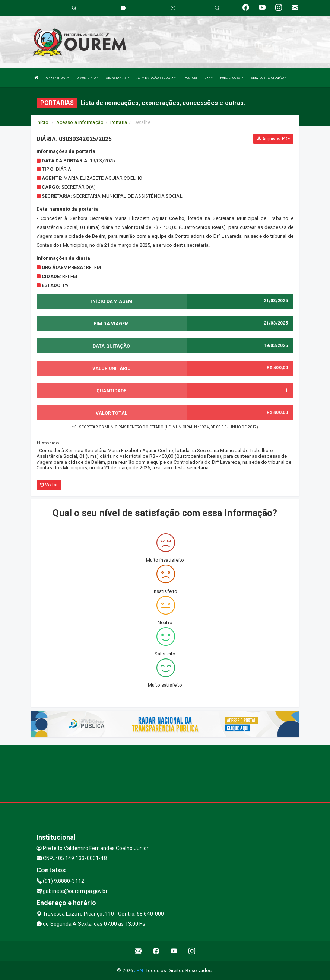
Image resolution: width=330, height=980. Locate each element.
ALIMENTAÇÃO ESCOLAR (156, 78)
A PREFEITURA (57, 78)
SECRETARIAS (118, 78)
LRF (209, 78)
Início (42, 122)
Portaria (119, 122)
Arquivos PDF (273, 139)
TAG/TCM (190, 78)
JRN (139, 971)
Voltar (49, 485)
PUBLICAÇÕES (231, 78)
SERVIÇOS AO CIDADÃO (269, 78)
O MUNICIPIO (88, 78)
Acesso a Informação (80, 122)
